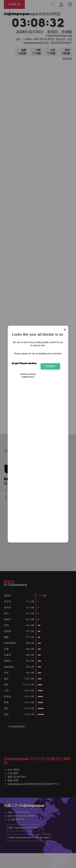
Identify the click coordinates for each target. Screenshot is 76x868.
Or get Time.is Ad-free (24, 363)
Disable (50, 366)
